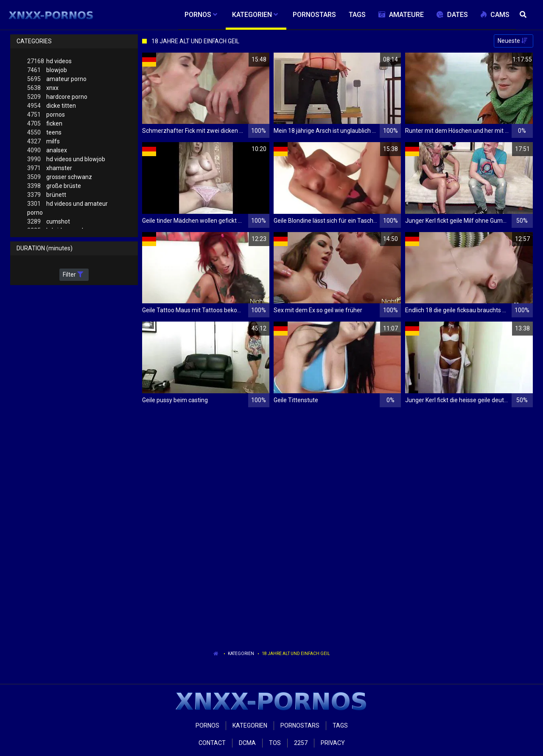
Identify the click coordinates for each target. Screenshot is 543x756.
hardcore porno (57, 97)
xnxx (43, 88)
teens (44, 133)
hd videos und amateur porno (67, 208)
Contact (212, 743)
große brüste (54, 186)
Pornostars (300, 725)
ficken (45, 124)
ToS (275, 743)
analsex (47, 150)
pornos (46, 115)
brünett (47, 195)
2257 (301, 743)
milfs (43, 141)
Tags (340, 725)
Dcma (247, 743)
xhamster (50, 168)
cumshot (49, 222)
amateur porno (57, 79)
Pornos (207, 725)
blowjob (47, 70)
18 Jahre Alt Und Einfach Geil (296, 654)
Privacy (333, 743)
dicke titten (52, 106)
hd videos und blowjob (66, 159)
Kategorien (241, 654)
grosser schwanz (60, 177)
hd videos (49, 61)
